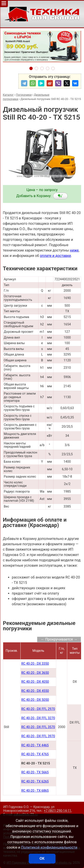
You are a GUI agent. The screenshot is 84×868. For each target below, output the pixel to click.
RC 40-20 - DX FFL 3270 (38, 718)
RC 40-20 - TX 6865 (35, 791)
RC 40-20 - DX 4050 (35, 682)
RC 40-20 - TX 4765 (35, 754)
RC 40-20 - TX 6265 (35, 782)
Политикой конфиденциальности (49, 847)
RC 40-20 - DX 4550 (35, 691)
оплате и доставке (55, 256)
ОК (42, 859)
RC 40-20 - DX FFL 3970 (38, 736)
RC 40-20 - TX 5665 (35, 772)
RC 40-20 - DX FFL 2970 (38, 709)
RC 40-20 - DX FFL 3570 (38, 727)
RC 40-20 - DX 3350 (35, 664)
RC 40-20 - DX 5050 (35, 700)
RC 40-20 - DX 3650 (35, 673)
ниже (74, 250)
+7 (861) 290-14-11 (58, 811)
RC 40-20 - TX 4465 (35, 745)
